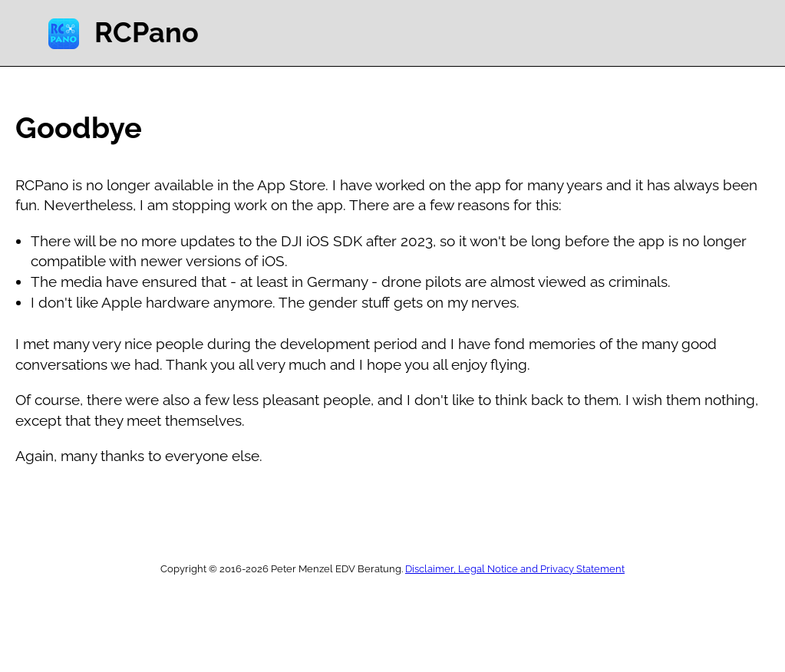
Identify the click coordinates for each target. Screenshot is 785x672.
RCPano (147, 32)
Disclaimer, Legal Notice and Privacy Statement (515, 569)
